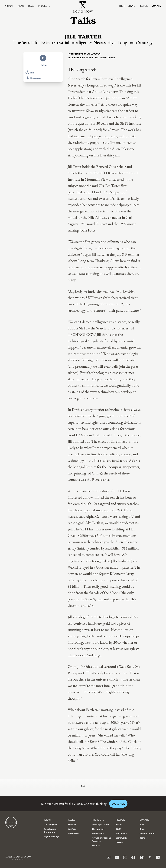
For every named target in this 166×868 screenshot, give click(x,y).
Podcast (72, 824)
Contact (143, 838)
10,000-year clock (100, 824)
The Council (121, 833)
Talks (20, 6)
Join (142, 824)
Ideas (31, 6)
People (143, 6)
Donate (156, 6)
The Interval (127, 6)
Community (121, 838)
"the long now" (51, 824)
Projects (44, 6)
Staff (118, 829)
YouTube (72, 829)
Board (119, 824)
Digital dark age (52, 836)
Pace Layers (98, 833)
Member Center (147, 833)
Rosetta (96, 845)
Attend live (73, 833)
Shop (142, 829)
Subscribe (118, 804)
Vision (9, 6)
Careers (120, 842)
